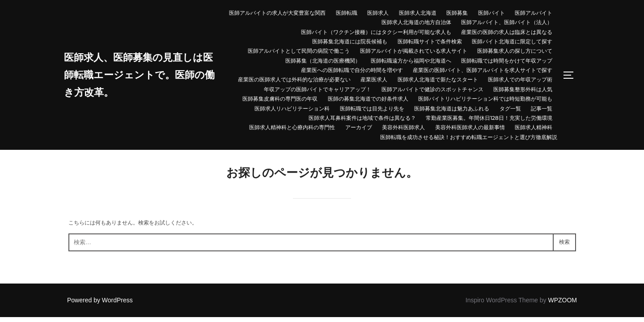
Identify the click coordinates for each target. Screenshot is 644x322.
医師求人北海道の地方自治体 (416, 22)
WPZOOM (562, 300)
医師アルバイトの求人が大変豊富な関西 (277, 13)
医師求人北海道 (418, 13)
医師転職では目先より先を (372, 108)
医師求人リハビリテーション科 (292, 108)
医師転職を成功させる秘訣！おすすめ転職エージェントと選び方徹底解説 (469, 137)
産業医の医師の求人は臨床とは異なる (507, 32)
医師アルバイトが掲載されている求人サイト (414, 51)
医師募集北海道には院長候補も (350, 41)
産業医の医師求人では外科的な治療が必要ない (294, 79)
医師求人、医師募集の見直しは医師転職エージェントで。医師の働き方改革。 (141, 75)
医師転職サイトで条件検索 (430, 41)
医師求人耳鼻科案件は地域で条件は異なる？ (362, 118)
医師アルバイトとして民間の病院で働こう (299, 51)
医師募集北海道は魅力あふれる (452, 108)
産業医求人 (374, 79)
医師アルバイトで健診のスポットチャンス (432, 89)
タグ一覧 (510, 108)
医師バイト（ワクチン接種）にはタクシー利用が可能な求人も (376, 32)
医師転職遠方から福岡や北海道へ (411, 61)
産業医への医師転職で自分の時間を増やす (352, 70)
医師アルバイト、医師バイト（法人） (507, 22)
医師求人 (378, 13)
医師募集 (457, 13)
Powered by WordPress (100, 300)
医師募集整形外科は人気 (523, 89)
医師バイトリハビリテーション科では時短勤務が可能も (485, 99)
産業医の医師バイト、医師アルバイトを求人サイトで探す (483, 70)
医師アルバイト (534, 13)
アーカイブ (359, 127)
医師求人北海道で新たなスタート (438, 79)
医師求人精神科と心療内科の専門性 (292, 127)
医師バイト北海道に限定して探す (512, 41)
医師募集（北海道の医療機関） (323, 61)
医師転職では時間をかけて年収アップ (507, 61)
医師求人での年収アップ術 (520, 79)
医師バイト (491, 13)
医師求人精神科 (534, 127)
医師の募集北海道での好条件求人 (368, 99)
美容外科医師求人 (403, 127)
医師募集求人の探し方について (515, 51)
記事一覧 (542, 108)
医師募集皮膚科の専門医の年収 (280, 99)
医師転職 (347, 13)
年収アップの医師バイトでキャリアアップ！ (318, 89)
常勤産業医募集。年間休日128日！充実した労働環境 (489, 118)
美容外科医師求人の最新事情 (470, 127)
